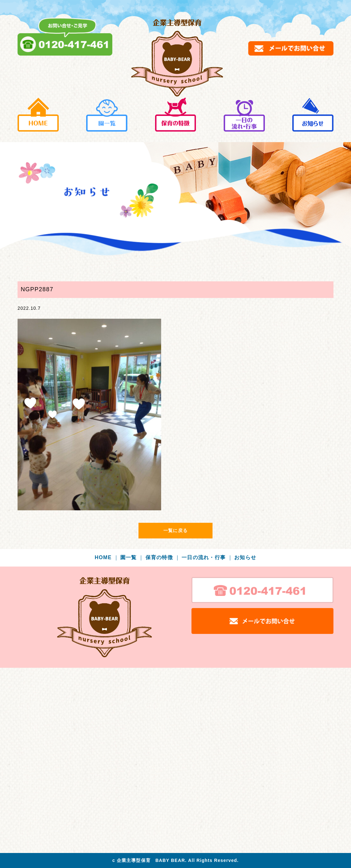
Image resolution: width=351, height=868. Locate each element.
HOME (107, 557)
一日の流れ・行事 (207, 557)
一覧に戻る (175, 530)
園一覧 (132, 557)
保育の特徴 (163, 557)
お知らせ (245, 557)
